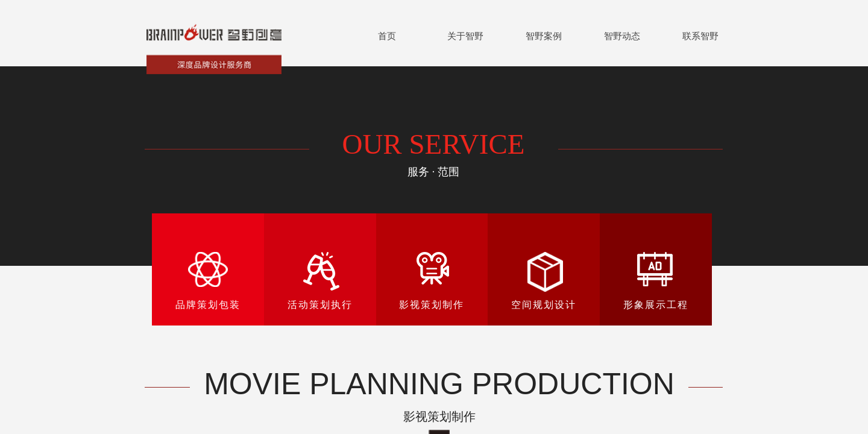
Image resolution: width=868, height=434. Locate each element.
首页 (387, 36)
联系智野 (700, 36)
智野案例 (544, 36)
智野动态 (622, 36)
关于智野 (465, 36)
